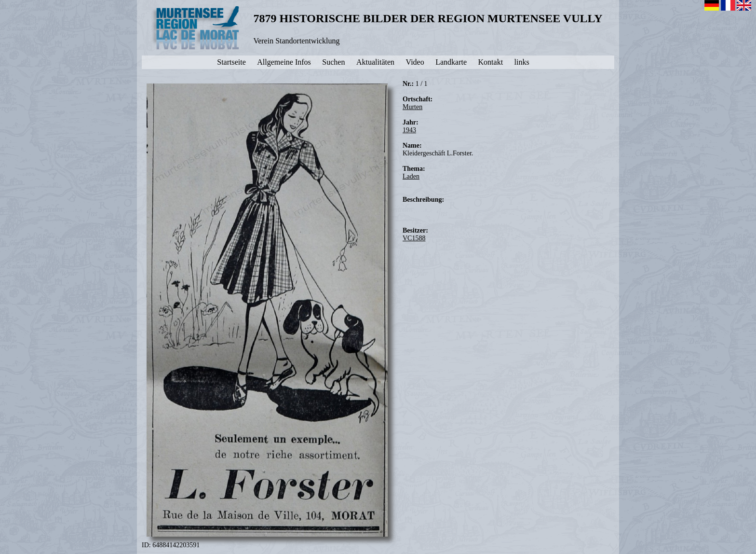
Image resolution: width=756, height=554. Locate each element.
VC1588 (414, 238)
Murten (412, 107)
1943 (409, 130)
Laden (411, 176)
